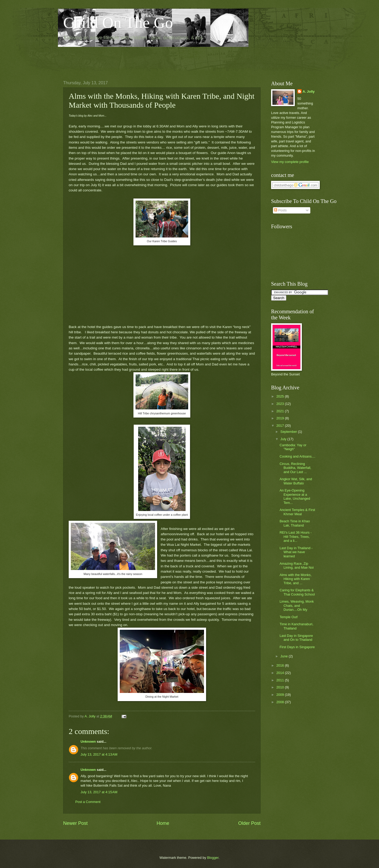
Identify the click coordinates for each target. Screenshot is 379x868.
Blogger (213, 858)
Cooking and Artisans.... (297, 456)
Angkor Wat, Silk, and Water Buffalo (296, 481)
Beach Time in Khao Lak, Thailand (295, 523)
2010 (281, 687)
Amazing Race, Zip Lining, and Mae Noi (297, 566)
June (285, 656)
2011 (281, 680)
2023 (281, 404)
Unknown (88, 741)
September (289, 432)
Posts (280, 210)
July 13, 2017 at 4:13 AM (99, 754)
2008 (281, 702)
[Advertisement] (159, 59)
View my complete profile (290, 162)
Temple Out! (289, 617)
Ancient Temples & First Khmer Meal (297, 512)
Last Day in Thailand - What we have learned (296, 552)
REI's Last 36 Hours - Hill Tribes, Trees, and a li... (296, 537)
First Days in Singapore (297, 647)
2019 (281, 418)
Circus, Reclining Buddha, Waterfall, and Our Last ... (295, 468)
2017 (281, 426)
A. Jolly (309, 91)
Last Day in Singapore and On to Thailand (296, 638)
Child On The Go (118, 23)
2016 (281, 665)
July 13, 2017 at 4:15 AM (99, 792)
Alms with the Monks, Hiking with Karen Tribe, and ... (296, 579)
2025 (281, 396)
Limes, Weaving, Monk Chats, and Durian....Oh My (297, 606)
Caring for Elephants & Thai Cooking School (297, 592)
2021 (281, 411)
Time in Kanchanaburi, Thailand (296, 626)
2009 (281, 695)
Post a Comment (88, 802)
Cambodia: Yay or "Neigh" (293, 447)
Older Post (249, 823)
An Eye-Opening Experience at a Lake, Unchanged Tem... (295, 496)
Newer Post (75, 823)
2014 (281, 673)
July (284, 439)
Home (163, 823)
